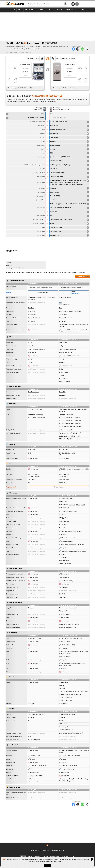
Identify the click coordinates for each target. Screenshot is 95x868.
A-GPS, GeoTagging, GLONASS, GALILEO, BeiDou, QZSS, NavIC (69, 205)
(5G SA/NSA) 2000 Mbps (69, 173)
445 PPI (69, 149)
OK (47, 865)
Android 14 (62, 397)
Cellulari (29, 10)
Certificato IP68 (69, 237)
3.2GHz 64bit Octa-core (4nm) (69, 122)
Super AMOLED (69, 137)
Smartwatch (71, 10)
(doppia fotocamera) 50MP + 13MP (69, 157)
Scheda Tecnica (25, 64)
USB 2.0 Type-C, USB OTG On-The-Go (69, 221)
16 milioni (69, 141)
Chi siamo (46, 852)
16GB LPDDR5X (69, 126)
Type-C (69, 225)
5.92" (69, 153)
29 (53, 59)
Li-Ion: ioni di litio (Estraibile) (26, 118)
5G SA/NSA (69, 169)
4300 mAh (69, 188)
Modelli (25, 72)
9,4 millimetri (69, 134)
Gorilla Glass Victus (69, 233)
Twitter (78, 49)
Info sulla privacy (58, 852)
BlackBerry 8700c (43, 294)
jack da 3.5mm (69, 200)
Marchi (51, 10)
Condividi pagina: (87, 49)
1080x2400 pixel (69, 145)
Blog (20, 10)
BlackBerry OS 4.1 (33, 394)
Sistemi (60, 10)
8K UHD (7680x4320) (69, 161)
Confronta (40, 10)
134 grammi (26, 114)
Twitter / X (73, 4)
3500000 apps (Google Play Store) (69, 165)
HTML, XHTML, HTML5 (69, 229)
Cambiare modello (11, 288)
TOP (48, 848)
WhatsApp (82, 49)
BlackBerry (31, 310)
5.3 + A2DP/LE (69, 214)
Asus (61, 310)
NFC (69, 217)
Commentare (51, 101)
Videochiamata (69, 192)
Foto (25, 76)
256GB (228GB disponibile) (69, 130)
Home (13, 10)
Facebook (77, 4)
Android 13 (62, 394)
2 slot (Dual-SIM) (69, 196)
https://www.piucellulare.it (16, 4)
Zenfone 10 (74, 295)
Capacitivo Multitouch (69, 177)
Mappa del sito (35, 852)
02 (42, 59)
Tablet (81, 10)
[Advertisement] (48, 26)
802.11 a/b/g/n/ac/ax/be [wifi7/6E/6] (69, 210)
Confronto (25, 68)
